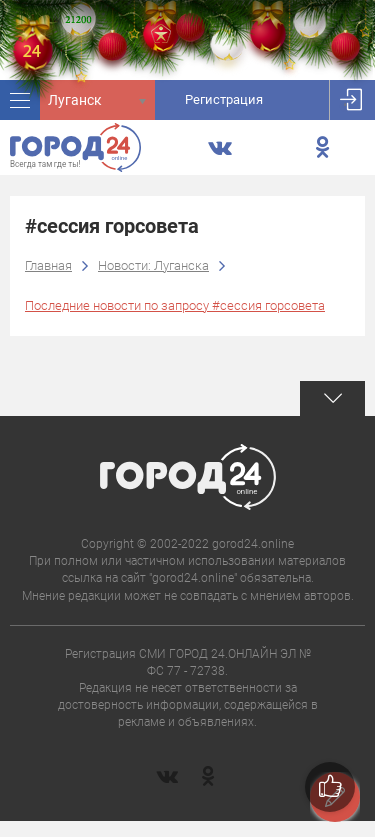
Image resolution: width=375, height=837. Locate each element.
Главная (48, 265)
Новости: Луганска (153, 265)
